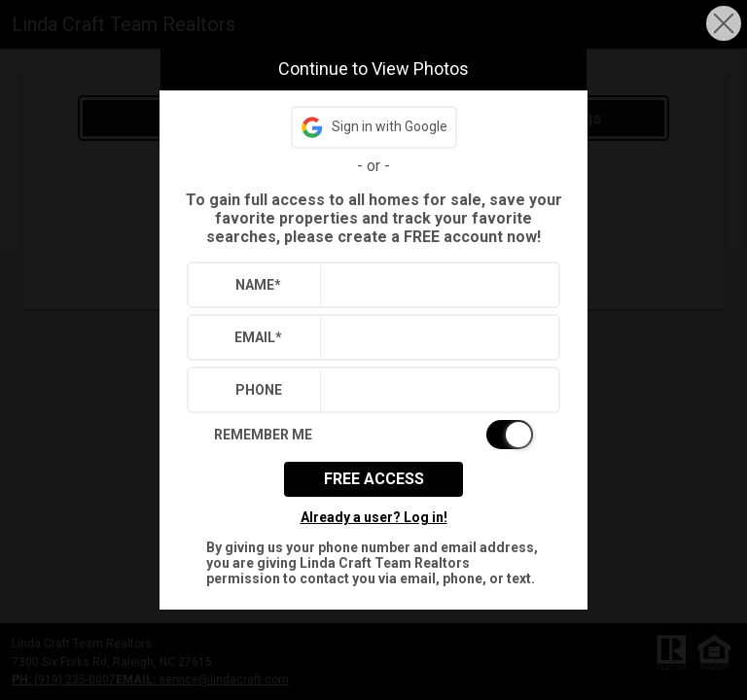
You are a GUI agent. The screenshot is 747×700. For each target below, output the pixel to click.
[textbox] (435, 285)
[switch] (373, 435)
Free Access (374, 479)
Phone (259, 390)
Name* (258, 285)
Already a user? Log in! (374, 517)
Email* (258, 337)
